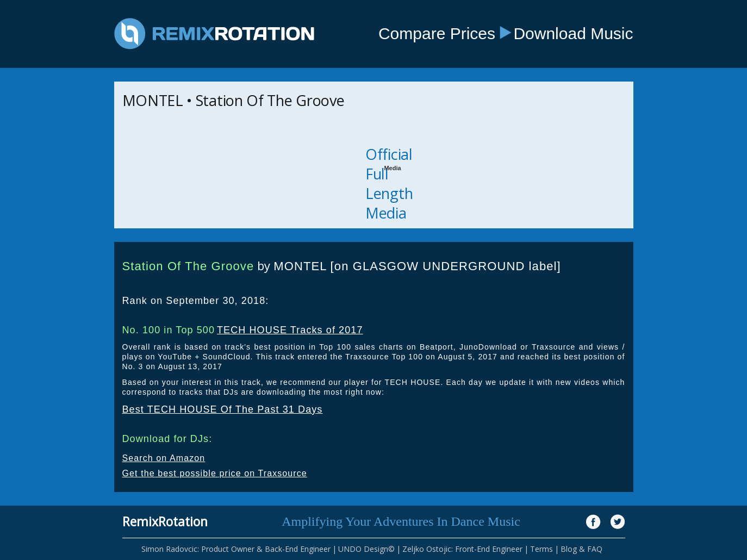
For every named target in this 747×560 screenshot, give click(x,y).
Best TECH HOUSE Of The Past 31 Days (223, 409)
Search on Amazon (164, 458)
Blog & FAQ (581, 549)
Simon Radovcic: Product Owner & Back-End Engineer (236, 549)
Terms (541, 549)
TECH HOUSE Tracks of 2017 (290, 330)
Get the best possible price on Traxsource (215, 473)
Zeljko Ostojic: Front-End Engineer (462, 549)
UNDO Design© (366, 549)
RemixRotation (165, 521)
